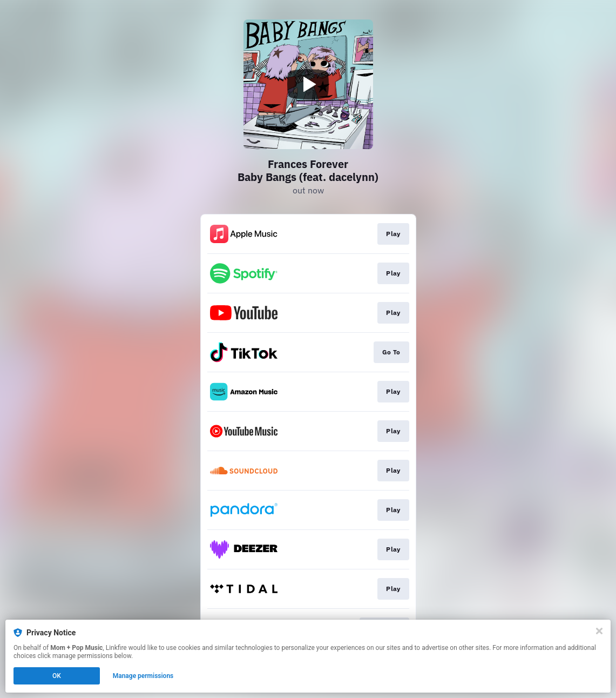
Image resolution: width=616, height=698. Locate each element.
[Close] (599, 631)
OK (57, 676)
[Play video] (308, 84)
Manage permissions (143, 676)
